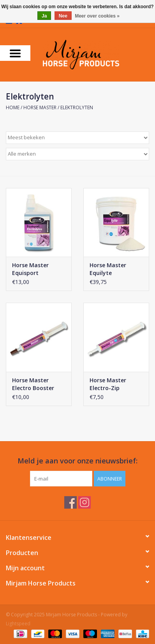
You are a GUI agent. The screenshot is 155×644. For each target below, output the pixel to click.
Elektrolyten (77, 107)
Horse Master (40, 107)
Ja (44, 16)
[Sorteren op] (77, 138)
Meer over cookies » (97, 16)
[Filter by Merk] (77, 154)
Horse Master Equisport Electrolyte (30, 269)
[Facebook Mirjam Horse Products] (70, 502)
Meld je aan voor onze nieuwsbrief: (77, 461)
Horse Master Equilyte (108, 269)
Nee (63, 16)
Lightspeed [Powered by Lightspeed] (18, 624)
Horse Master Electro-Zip (108, 384)
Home (13, 107)
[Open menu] (15, 53)
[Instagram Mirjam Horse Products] (85, 502)
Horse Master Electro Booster (33, 384)
